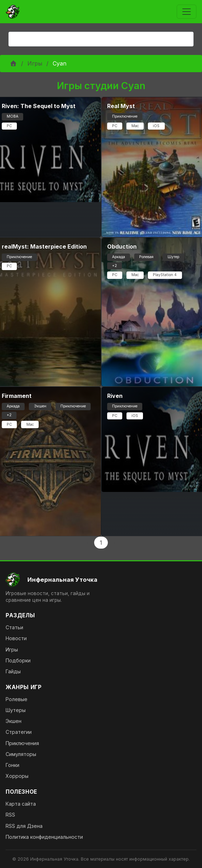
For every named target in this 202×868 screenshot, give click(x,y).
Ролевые (17, 699)
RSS (10, 815)
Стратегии (19, 732)
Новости (16, 638)
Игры (35, 63)
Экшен (14, 721)
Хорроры (17, 776)
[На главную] (101, 580)
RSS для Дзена (24, 826)
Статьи (14, 627)
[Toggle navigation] (187, 12)
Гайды (13, 671)
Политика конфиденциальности (44, 837)
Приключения (22, 743)
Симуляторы (21, 754)
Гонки (12, 765)
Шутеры (16, 710)
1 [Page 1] (101, 543)
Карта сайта (21, 804)
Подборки (18, 660)
